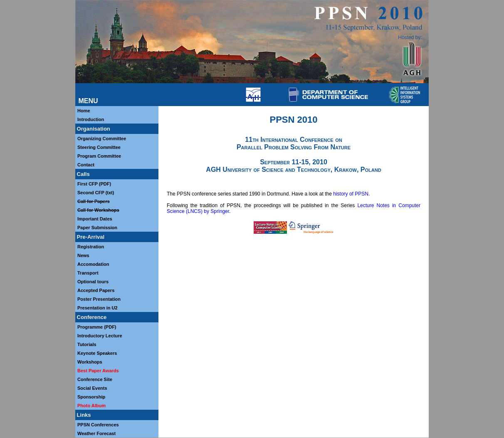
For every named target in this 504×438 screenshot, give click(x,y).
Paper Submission (97, 228)
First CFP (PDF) (94, 184)
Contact (86, 165)
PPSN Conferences (98, 425)
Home (84, 111)
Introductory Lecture (100, 336)
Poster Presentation (99, 299)
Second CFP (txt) (96, 193)
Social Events (92, 388)
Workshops (90, 362)
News (83, 255)
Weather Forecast (96, 433)
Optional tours (93, 282)
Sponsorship (91, 397)
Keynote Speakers (97, 353)
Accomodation (93, 264)
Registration (91, 247)
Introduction (91, 119)
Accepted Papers (96, 290)
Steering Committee (99, 147)
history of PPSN (351, 194)
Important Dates (95, 219)
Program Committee (99, 156)
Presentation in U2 (98, 308)
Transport (88, 273)
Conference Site (95, 379)
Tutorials (87, 344)
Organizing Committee (102, 139)
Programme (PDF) (97, 327)
